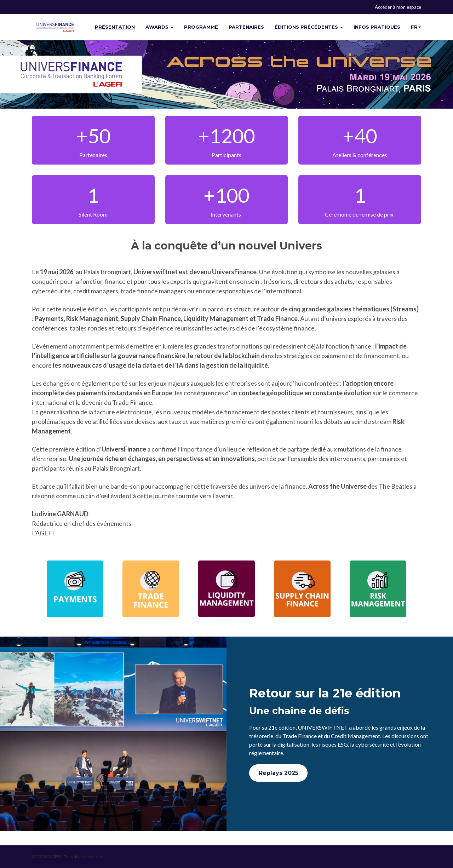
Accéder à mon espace (398, 7)
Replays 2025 (279, 773)
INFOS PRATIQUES (377, 27)
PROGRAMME (201, 27)
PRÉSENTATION (115, 27)
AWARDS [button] (159, 27)
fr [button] (416, 27)
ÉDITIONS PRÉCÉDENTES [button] (309, 27)
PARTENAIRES (246, 27)
